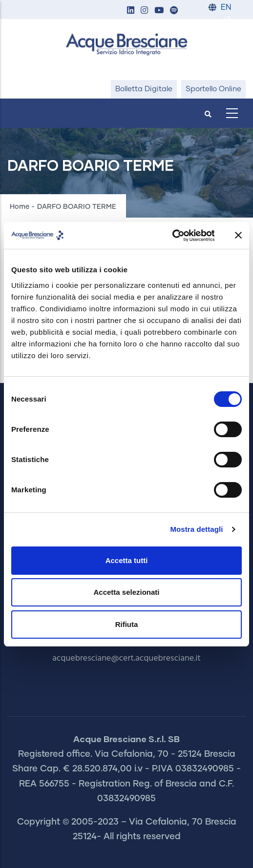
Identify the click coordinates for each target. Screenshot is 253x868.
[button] (130, 11)
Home (20, 207)
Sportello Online (213, 89)
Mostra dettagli (196, 529)
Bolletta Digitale (144, 89)
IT (228, 20)
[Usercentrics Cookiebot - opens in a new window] (172, 236)
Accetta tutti (127, 560)
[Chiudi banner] (238, 235)
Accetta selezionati (126, 592)
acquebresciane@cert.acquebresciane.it (126, 658)
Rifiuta (127, 624)
